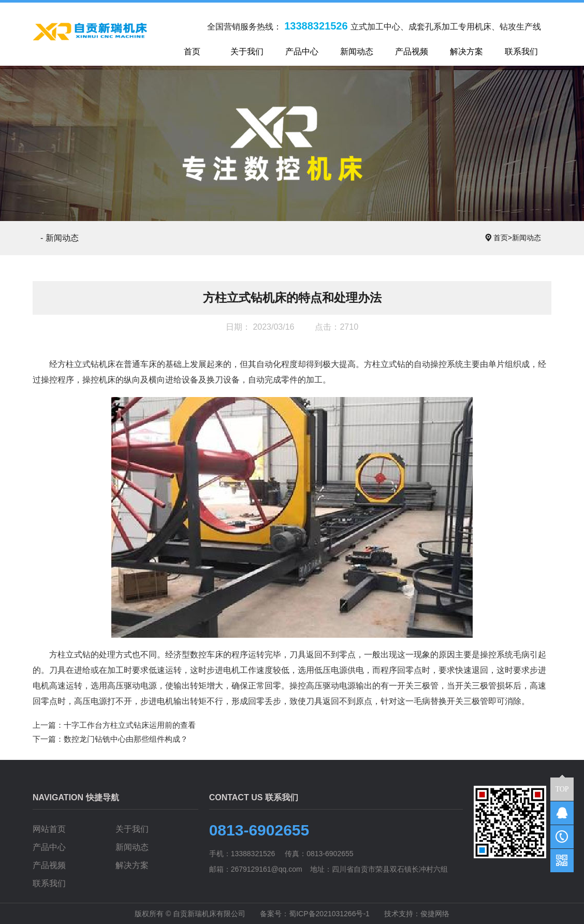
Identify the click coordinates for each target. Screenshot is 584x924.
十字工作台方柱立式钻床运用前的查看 (130, 725)
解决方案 (132, 865)
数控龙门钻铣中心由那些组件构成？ (126, 739)
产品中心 (49, 847)
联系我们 (49, 883)
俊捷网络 (435, 914)
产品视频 (49, 865)
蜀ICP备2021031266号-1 (329, 914)
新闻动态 (527, 238)
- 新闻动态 (60, 238)
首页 (503, 238)
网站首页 (49, 829)
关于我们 (132, 829)
